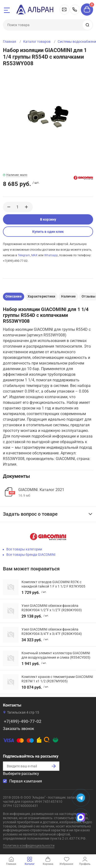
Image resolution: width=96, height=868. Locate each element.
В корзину (48, 219)
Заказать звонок (19, 729)
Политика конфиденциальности (29, 846)
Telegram (24, 255)
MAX (34, 255)
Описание (14, 296)
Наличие (68, 296)
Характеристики (41, 296)
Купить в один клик (48, 232)
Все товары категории (24, 549)
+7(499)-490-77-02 (75, 10)
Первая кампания (26, 781)
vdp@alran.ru (64, 10)
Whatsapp (51, 255)
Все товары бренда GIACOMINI (31, 555)
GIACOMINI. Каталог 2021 (41, 490)
